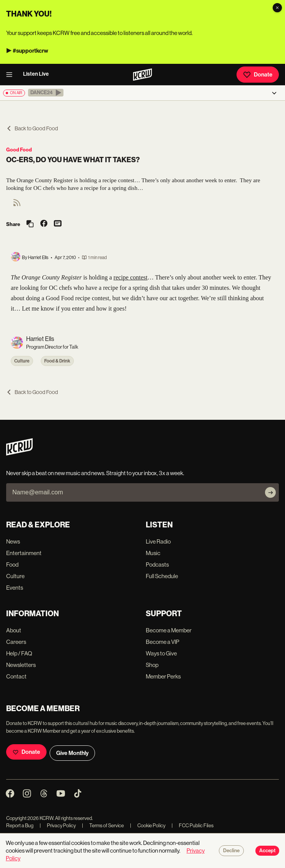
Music (153, 553)
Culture (22, 361)
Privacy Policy (58, 826)
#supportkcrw (30, 51)
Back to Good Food (32, 128)
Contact (16, 676)
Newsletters (21, 665)
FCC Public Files (192, 826)
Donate (258, 75)
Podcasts (157, 565)
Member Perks (163, 676)
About (14, 630)
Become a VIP (162, 642)
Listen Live (36, 74)
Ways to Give (161, 653)
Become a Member (169, 630)
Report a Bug (20, 826)
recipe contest (130, 277)
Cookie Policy (148, 826)
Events (15, 588)
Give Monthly (72, 753)
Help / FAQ (19, 653)
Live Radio (158, 541)
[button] (46, 93)
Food (12, 565)
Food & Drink (57, 361)
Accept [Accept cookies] (267, 851)
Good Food (19, 150)
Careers (16, 642)
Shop (152, 665)
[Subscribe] (270, 492)
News (13, 541)
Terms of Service (103, 826)
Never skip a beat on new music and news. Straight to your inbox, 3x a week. (95, 473)
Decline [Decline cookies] (231, 851)
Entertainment (24, 553)
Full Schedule (162, 576)
